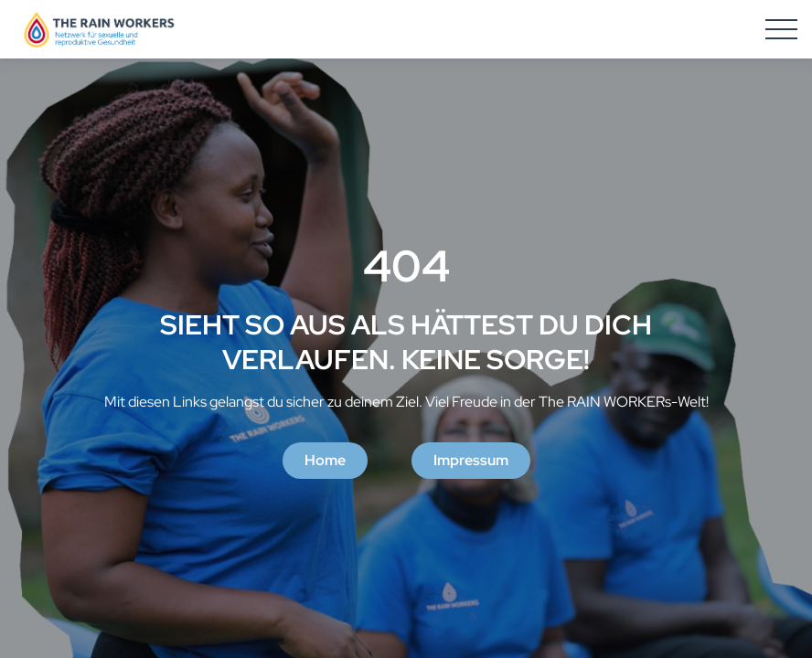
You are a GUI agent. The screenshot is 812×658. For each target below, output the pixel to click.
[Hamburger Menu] (781, 29)
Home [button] (325, 460)
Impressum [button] (471, 460)
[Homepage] (99, 29)
